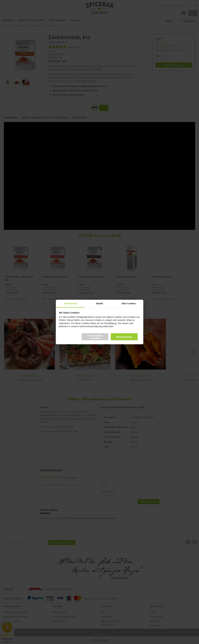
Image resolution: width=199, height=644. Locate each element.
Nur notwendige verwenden (95, 337)
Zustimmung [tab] (70, 303)
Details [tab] (99, 303)
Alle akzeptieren (124, 337)
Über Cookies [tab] (129, 303)
